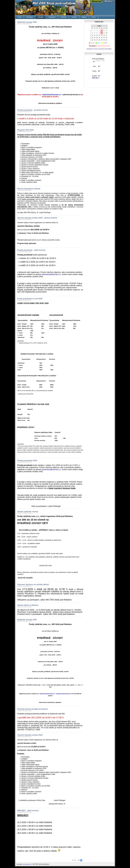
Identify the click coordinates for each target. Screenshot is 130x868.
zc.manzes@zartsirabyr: (71, 95)
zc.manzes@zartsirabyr (51, 274)
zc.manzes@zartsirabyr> (51, 95)
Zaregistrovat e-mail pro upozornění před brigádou (99, 49)
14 (79, 860)
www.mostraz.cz (27, 864)
